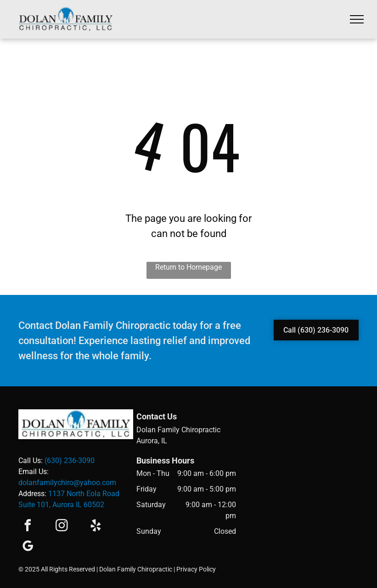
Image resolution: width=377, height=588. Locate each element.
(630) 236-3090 (70, 461)
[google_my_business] (28, 547)
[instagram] (62, 527)
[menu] (357, 19)
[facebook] (28, 527)
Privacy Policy (196, 569)
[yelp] (96, 527)
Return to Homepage (188, 267)
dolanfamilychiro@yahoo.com (67, 483)
